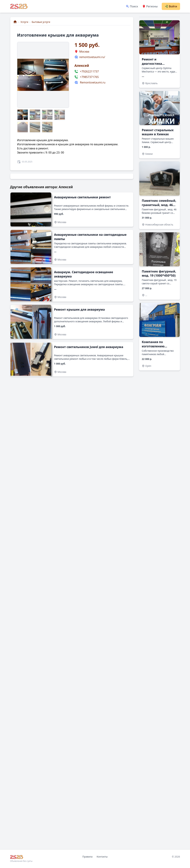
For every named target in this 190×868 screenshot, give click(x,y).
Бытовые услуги (41, 22)
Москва (84, 52)
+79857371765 (89, 77)
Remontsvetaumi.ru (93, 82)
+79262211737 (89, 71)
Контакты (102, 857)
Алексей (82, 66)
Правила (87, 857)
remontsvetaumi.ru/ (92, 57)
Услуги (24, 22)
